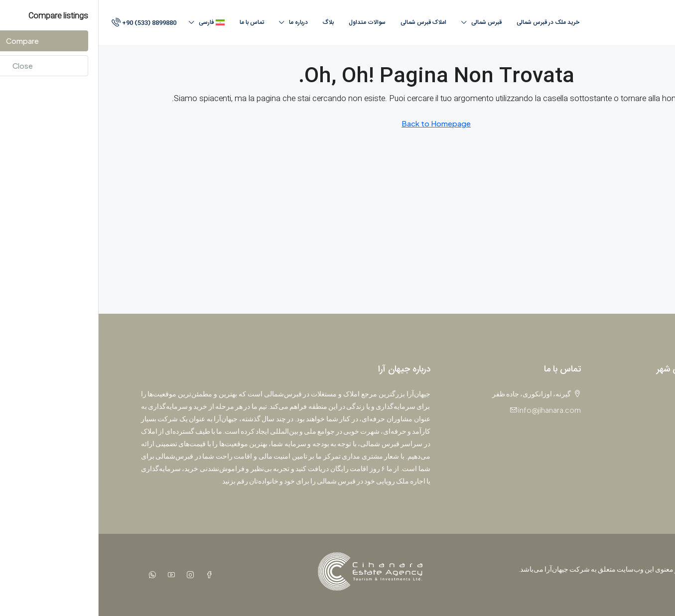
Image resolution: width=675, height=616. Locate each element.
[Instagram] (90, 575)
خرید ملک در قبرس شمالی (449, 22)
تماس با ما (153, 22)
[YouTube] (71, 575)
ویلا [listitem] (625, 447)
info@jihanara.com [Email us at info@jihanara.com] (451, 410)
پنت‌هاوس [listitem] (615, 463)
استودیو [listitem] (619, 430)
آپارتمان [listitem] (618, 414)
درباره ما (200, 22)
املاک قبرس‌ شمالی (325, 22)
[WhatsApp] (52, 575)
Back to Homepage (337, 123)
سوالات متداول (269, 22)
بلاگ (230, 22)
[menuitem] (44, 23)
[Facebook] (109, 575)
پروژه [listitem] (621, 397)
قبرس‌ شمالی (388, 22)
